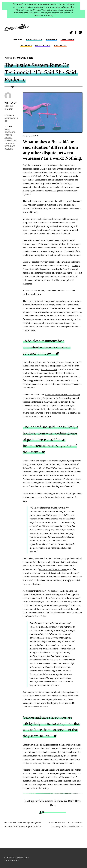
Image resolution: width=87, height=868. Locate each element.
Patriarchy (10, 143)
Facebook (76, 33)
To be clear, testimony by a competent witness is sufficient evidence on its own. (47, 347)
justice (8, 135)
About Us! (18, 40)
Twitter (72, 33)
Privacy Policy (12, 860)
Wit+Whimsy (26, 46)
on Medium (48, 16)
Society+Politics (34, 40)
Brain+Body (51, 40)
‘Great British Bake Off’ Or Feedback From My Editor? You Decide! (65, 824)
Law (14, 141)
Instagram (81, 33)
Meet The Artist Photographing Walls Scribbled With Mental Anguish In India (23, 824)
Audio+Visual (60, 46)
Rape (7, 146)
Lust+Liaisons (67, 40)
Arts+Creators (43, 46)
